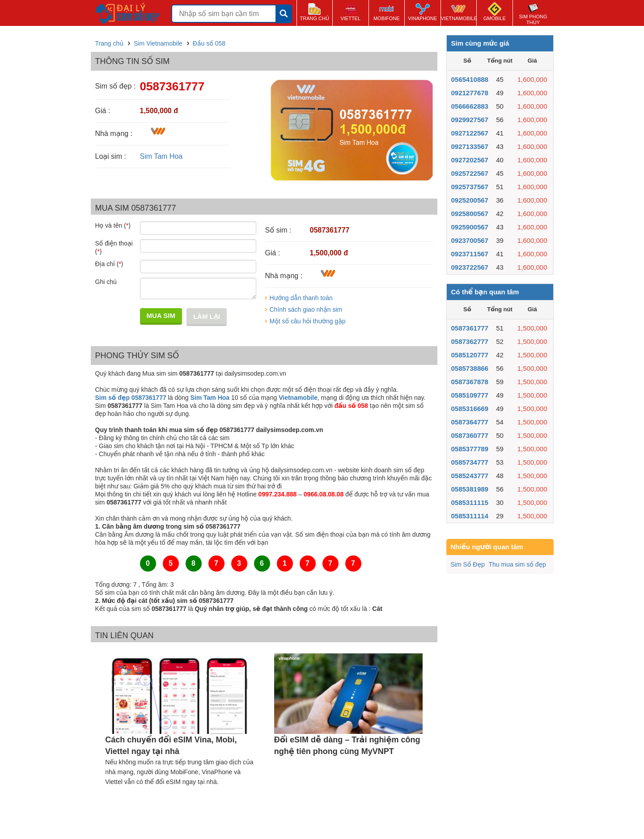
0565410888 (470, 79)
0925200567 (470, 200)
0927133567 (470, 146)
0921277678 (470, 93)
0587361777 (470, 328)
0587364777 (470, 422)
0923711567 (470, 254)
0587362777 (470, 341)
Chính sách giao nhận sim (306, 309)
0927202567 (470, 160)
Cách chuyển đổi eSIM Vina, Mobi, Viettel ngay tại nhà (171, 746)
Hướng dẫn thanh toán (301, 298)
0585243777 (470, 476)
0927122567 (470, 133)
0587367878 (470, 382)
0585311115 (470, 502)
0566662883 (470, 106)
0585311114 (470, 516)
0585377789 (470, 449)
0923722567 (470, 267)
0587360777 (470, 435)
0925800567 (470, 214)
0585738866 (470, 368)
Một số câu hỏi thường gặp (308, 321)
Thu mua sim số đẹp (517, 564)
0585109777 (470, 395)
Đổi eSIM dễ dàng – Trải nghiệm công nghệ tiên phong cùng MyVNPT (347, 746)
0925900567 (470, 227)
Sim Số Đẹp (468, 564)
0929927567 (470, 120)
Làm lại (207, 316)
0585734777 (470, 462)
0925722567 (470, 173)
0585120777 (470, 355)
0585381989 (470, 489)
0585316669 (470, 409)
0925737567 (470, 187)
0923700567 (470, 240)
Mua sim (161, 316)
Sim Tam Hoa (161, 156)
